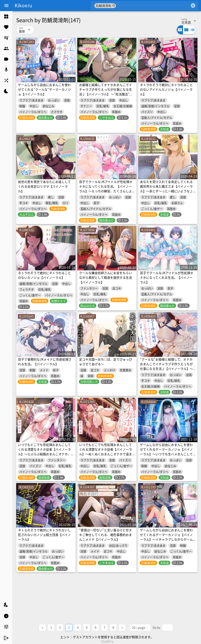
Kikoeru (23, 5)
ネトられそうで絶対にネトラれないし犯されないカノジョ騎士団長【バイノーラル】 (44, 535)
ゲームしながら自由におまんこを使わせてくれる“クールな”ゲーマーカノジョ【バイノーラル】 (44, 89)
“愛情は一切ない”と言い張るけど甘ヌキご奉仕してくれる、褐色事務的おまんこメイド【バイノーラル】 (105, 535)
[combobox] (153, 6)
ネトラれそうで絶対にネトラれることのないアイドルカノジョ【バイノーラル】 (166, 89)
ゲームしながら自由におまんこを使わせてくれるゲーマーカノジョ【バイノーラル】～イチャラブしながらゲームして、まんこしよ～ (166, 537)
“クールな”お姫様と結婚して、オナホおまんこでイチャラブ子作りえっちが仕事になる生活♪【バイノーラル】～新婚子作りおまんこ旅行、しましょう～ (166, 369)
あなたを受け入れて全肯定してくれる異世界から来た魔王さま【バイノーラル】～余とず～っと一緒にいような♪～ (166, 189)
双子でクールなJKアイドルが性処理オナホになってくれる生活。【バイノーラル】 (167, 277)
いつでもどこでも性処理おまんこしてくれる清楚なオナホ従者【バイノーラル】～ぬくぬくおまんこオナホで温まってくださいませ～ (105, 452)
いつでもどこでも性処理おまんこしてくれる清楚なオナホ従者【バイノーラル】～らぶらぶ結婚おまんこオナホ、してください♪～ (44, 452)
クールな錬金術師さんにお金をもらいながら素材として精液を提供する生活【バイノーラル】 (105, 277)
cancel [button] (114, 5)
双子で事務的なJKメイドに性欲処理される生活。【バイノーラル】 (45, 362)
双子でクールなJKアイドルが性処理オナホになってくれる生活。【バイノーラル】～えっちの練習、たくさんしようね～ (106, 189)
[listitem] (6, 16)
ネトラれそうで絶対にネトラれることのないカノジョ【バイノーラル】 (44, 275)
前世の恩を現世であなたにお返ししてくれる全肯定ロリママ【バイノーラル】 (44, 186)
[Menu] (6, 6)
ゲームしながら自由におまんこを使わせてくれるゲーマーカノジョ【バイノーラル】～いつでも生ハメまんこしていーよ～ (166, 452)
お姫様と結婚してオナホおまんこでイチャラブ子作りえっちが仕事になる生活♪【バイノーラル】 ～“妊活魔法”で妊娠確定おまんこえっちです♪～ (106, 92)
